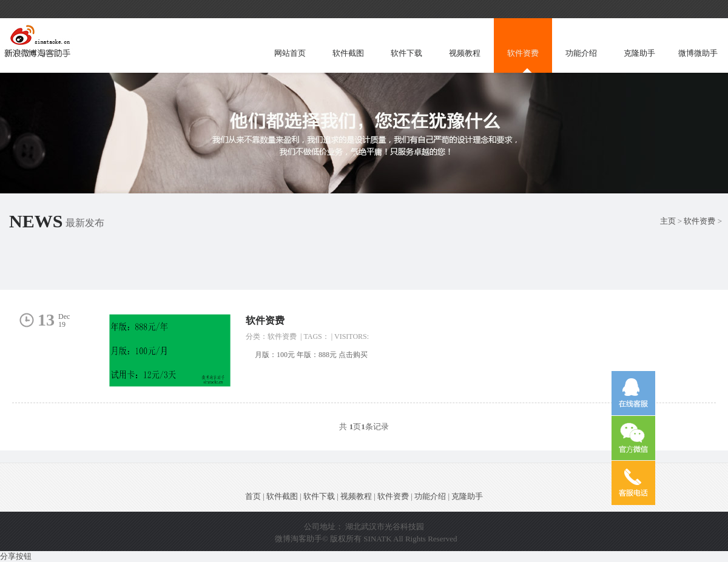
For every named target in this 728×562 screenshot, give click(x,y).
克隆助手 (639, 53)
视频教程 (465, 53)
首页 (253, 496)
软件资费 (523, 53)
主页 (668, 221)
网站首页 (290, 53)
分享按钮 (16, 556)
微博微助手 (698, 53)
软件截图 (348, 53)
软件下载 (406, 53)
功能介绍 (581, 53)
